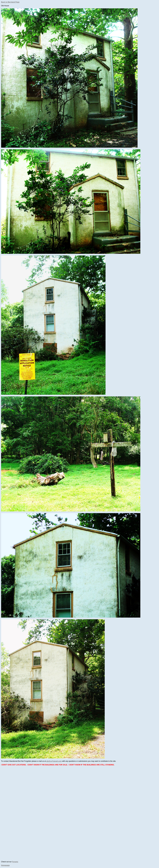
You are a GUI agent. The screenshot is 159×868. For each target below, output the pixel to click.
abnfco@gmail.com (54, 761)
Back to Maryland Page (10, 2)
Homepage (5, 865)
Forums (15, 862)
